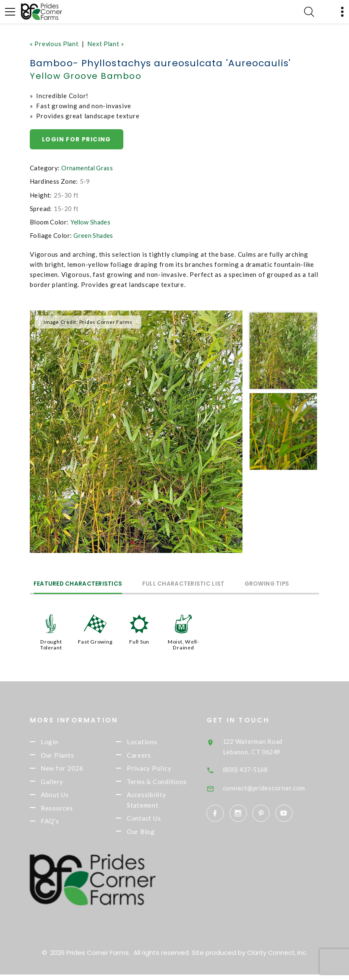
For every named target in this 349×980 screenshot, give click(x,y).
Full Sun (139, 641)
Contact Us (154, 823)
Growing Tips (281, 584)
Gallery (62, 784)
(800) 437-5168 (259, 769)
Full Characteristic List (192, 584)
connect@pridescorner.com (275, 787)
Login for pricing (77, 139)
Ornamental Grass (88, 169)
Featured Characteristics (81, 584)
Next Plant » (108, 44)
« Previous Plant (55, 44)
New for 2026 (72, 770)
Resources (66, 812)
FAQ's (60, 826)
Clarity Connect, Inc (276, 958)
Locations (152, 742)
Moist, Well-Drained (183, 644)
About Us (64, 798)
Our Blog (150, 837)
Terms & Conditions (166, 784)
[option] (136, 432)
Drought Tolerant (51, 644)
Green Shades (94, 236)
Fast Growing (95, 641)
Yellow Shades (91, 222)
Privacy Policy (159, 770)
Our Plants (67, 756)
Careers (148, 756)
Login (59, 742)
